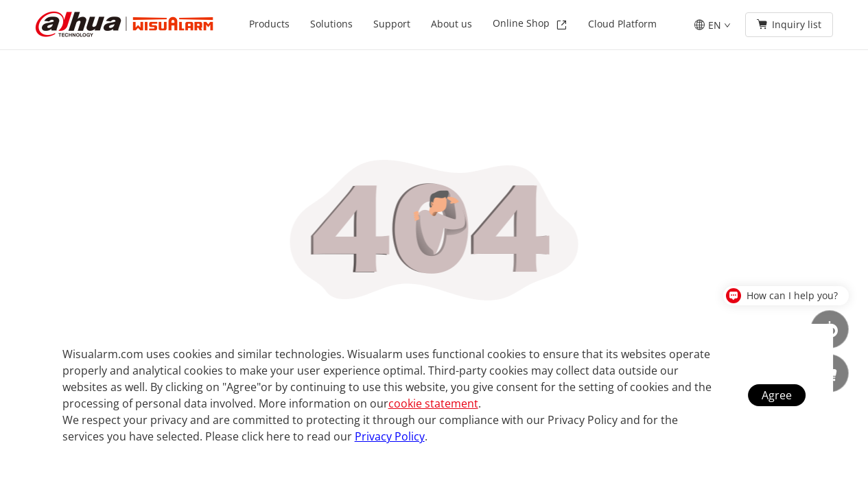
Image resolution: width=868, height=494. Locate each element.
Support (392, 24)
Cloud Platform (622, 24)
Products (269, 24)
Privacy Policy (390, 436)
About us (451, 24)
